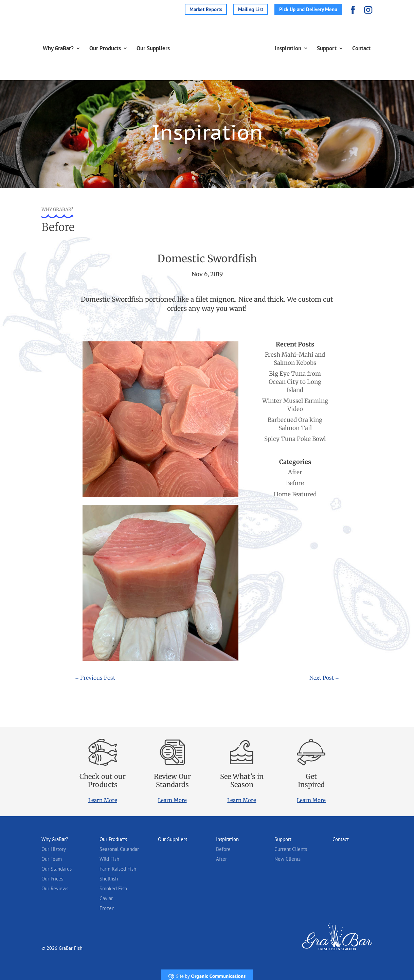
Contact (368, 48)
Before (223, 849)
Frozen (107, 908)
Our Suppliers (147, 48)
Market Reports (206, 9)
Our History (54, 849)
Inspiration (294, 48)
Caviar (106, 898)
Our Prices (52, 879)
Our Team (52, 859)
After (221, 859)
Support (333, 48)
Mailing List (251, 9)
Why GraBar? (52, 48)
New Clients (287, 859)
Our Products (99, 48)
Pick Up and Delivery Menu (308, 9)
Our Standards (57, 869)
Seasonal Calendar (119, 849)
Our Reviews (55, 888)
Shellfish (109, 879)
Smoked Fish (113, 888)
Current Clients (291, 849)
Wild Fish (109, 859)
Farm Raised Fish (118, 869)
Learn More (103, 800)
